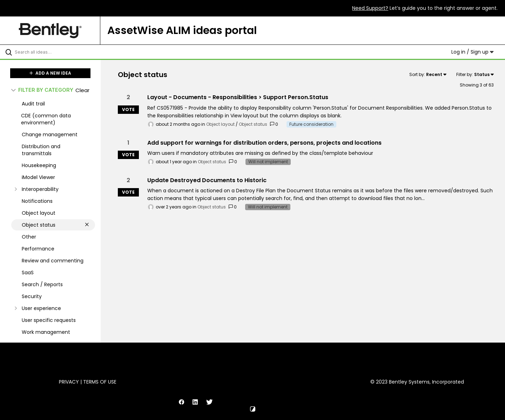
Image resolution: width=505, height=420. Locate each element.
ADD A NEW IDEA (50, 73)
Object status (253, 124)
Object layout (220, 124)
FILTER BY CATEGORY (42, 90)
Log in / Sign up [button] (473, 52)
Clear (82, 90)
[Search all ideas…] (59, 52)
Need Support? (370, 8)
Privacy (69, 382)
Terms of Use (100, 382)
